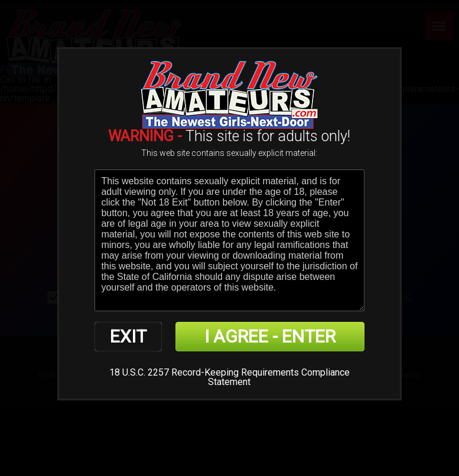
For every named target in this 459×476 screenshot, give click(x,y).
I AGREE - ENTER (270, 336)
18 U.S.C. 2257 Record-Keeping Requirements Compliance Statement (230, 377)
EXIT (128, 336)
